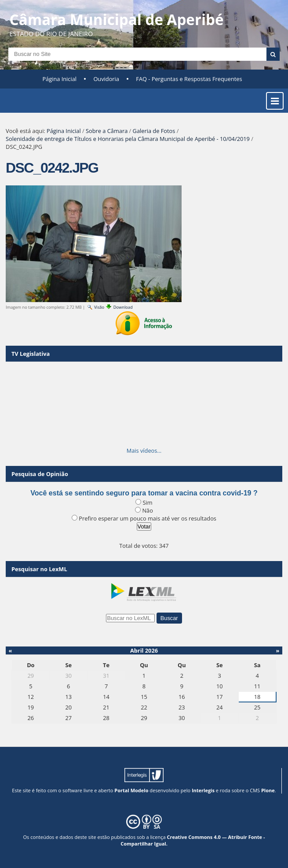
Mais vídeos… (144, 451)
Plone (268, 790)
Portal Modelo (131, 790)
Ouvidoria (106, 79)
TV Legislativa (31, 354)
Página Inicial (59, 79)
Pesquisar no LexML (39, 569)
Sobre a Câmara (107, 131)
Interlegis (203, 790)
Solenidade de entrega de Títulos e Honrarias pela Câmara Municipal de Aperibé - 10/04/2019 (128, 139)
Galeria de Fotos (154, 131)
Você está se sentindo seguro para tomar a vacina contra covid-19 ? (144, 493)
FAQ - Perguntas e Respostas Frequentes (189, 79)
